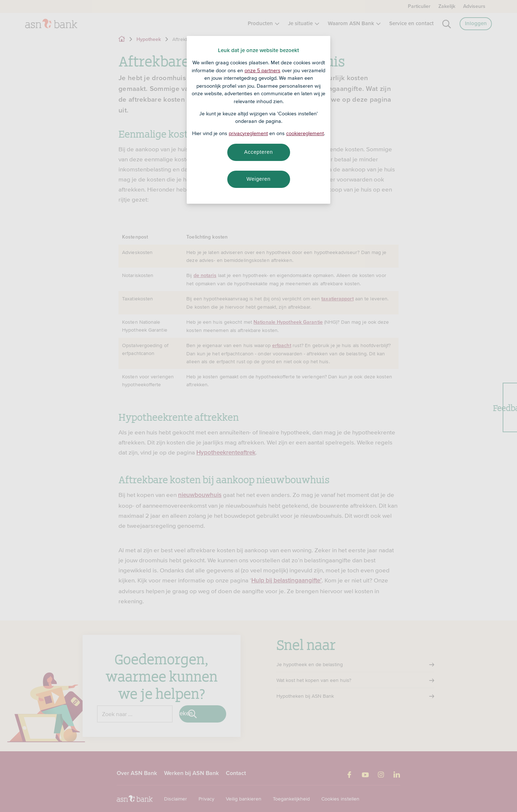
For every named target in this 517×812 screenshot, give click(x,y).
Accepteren (258, 152)
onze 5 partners (262, 70)
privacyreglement (248, 133)
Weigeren (258, 179)
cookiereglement (305, 133)
